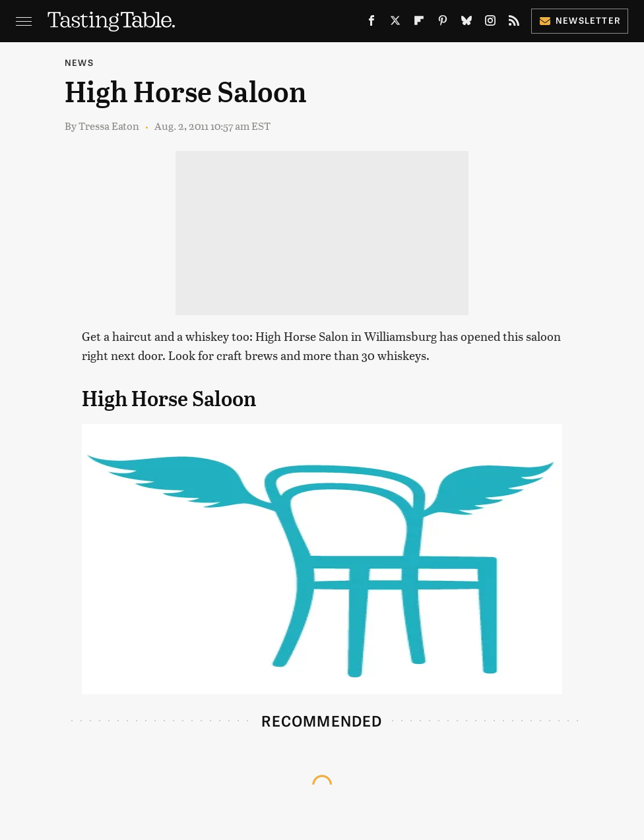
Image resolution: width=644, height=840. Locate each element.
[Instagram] (490, 23)
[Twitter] (395, 23)
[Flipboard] (419, 23)
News (79, 62)
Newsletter (580, 20)
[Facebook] (371, 23)
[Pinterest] (443, 23)
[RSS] (514, 23)
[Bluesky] (467, 23)
